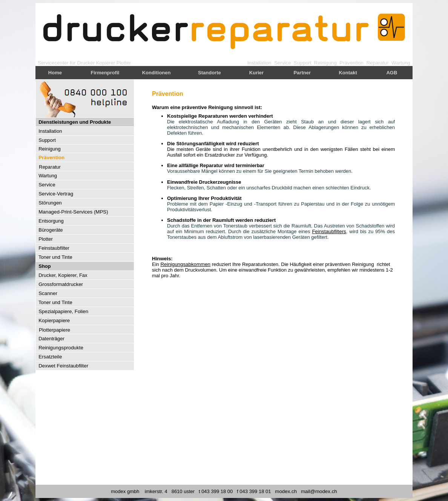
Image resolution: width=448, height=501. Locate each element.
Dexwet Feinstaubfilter (63, 366)
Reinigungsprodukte (61, 348)
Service (282, 63)
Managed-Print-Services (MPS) (73, 212)
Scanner (48, 293)
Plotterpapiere (54, 330)
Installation (259, 63)
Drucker (86, 63)
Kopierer (106, 63)
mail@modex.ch (319, 491)
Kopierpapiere (54, 320)
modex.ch (286, 491)
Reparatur (377, 63)
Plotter (124, 63)
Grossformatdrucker (61, 284)
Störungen (50, 203)
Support (303, 63)
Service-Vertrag (56, 194)
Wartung (401, 63)
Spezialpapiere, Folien (63, 311)
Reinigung (325, 63)
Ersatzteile (50, 357)
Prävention (351, 63)
